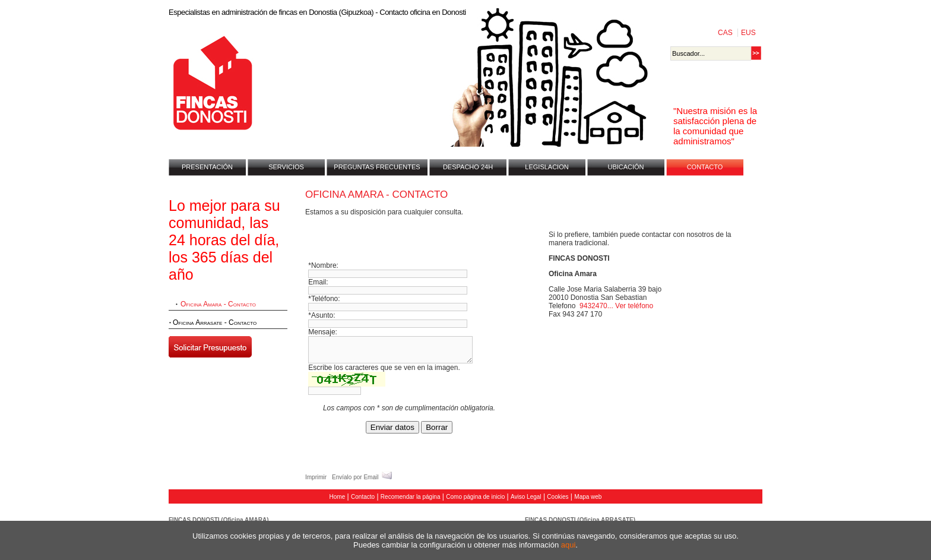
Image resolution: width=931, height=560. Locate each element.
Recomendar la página (411, 497)
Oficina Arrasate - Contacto (215, 322)
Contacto (363, 497)
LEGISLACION (547, 167)
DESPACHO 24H (468, 167)
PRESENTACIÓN (207, 167)
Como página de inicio (475, 497)
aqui (569, 545)
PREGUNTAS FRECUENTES (377, 167)
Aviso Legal (526, 497)
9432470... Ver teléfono (616, 306)
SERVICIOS (286, 167)
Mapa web (588, 497)
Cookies (558, 497)
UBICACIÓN (626, 167)
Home (338, 497)
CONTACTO (705, 167)
